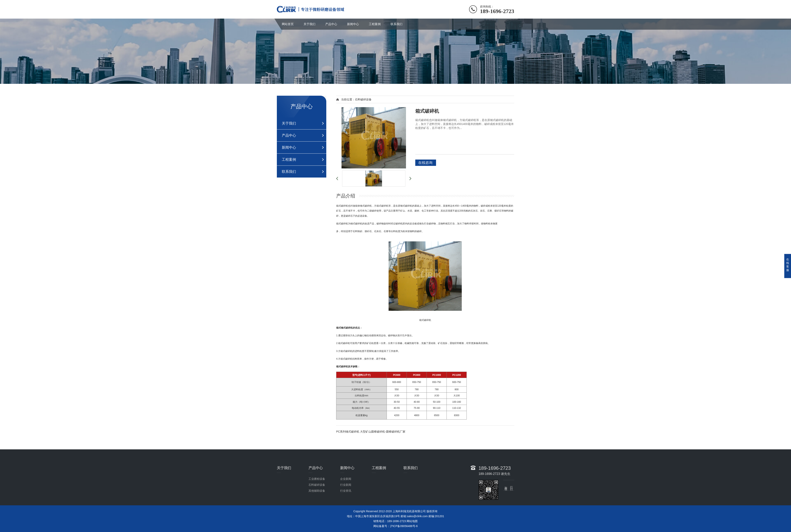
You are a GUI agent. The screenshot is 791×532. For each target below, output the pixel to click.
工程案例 (375, 24)
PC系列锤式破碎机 (348, 432)
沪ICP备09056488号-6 (404, 526)
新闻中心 (353, 24)
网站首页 (288, 24)
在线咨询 (425, 163)
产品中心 (331, 24)
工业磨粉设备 (317, 497)
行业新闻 (346, 503)
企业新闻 (346, 497)
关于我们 (309, 24)
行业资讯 (346, 509)
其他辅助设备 (317, 509)
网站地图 (412, 521)
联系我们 (396, 24)
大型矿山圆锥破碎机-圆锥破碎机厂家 (383, 432)
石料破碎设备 (317, 503)
